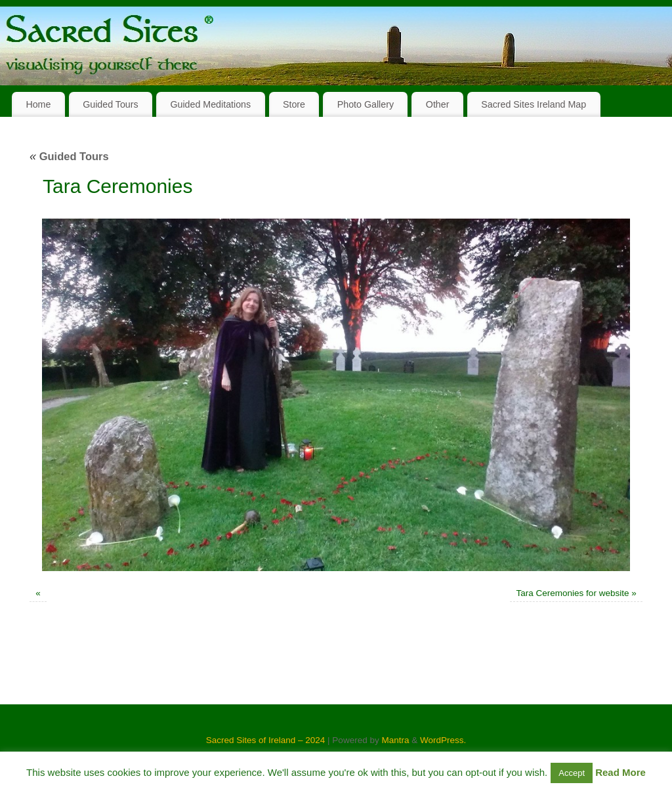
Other (438, 104)
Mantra (395, 740)
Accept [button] (572, 773)
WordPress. (443, 740)
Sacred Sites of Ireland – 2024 (266, 740)
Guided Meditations (210, 104)
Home (38, 104)
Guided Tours (111, 104)
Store (294, 104)
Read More (620, 772)
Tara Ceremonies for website (573, 593)
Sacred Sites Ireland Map (534, 104)
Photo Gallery (366, 104)
